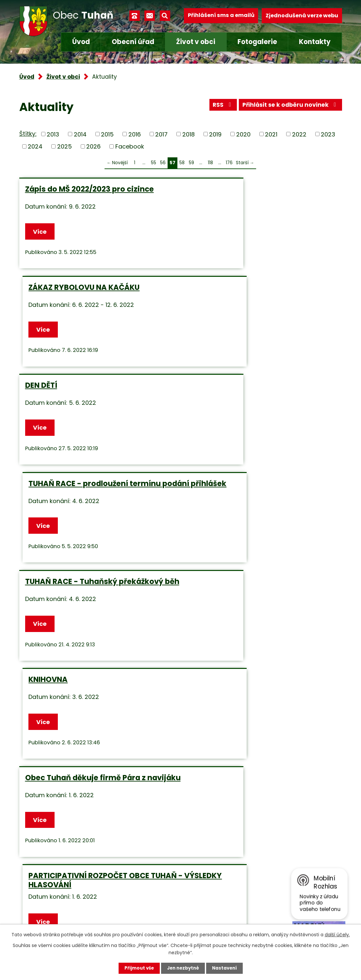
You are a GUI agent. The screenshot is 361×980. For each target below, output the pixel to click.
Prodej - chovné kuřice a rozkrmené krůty (93, 707)
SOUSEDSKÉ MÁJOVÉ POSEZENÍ (245, 702)
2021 (271, 134)
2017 (161, 134)
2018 (189, 134)
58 (182, 163)
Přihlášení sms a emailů (221, 16)
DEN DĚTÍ (41, 288)
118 (210, 163)
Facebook (130, 146)
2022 (299, 134)
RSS (219, 106)
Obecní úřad (133, 42)
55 (154, 163)
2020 (243, 134)
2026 (93, 146)
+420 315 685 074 (152, 892)
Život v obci (196, 42)
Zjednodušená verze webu (302, 16)
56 (163, 163)
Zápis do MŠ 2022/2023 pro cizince (90, 189)
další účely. (337, 934)
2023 (328, 134)
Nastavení (226, 968)
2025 (65, 146)
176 (229, 163)
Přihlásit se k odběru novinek (289, 106)
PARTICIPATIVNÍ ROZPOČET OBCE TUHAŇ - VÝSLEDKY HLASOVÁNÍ (250, 498)
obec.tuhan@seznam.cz (161, 910)
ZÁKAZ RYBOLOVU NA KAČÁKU (245, 189)
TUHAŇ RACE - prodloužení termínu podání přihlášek (256, 292)
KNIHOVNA (209, 390)
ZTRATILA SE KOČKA (226, 595)
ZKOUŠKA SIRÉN (54, 595)
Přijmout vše (137, 968)
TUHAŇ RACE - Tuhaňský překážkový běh (94, 395)
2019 (215, 134)
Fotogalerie (257, 42)
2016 (135, 134)
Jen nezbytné (183, 968)
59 (191, 163)
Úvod (81, 42)
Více (41, 232)
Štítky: (28, 134)
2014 (80, 134)
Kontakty (315, 42)
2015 (107, 134)
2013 (53, 134)
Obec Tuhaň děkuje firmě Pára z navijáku (85, 498)
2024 (35, 146)
